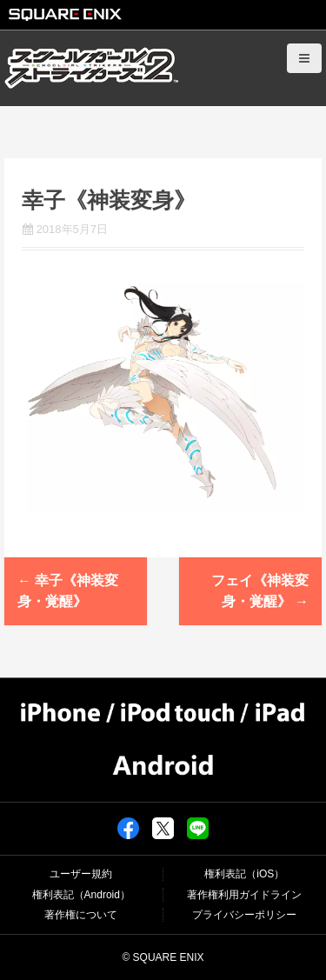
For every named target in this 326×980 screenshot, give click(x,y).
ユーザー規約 (81, 874)
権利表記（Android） (81, 895)
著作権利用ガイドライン (244, 895)
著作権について (81, 915)
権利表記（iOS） (244, 874)
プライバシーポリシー (244, 915)
